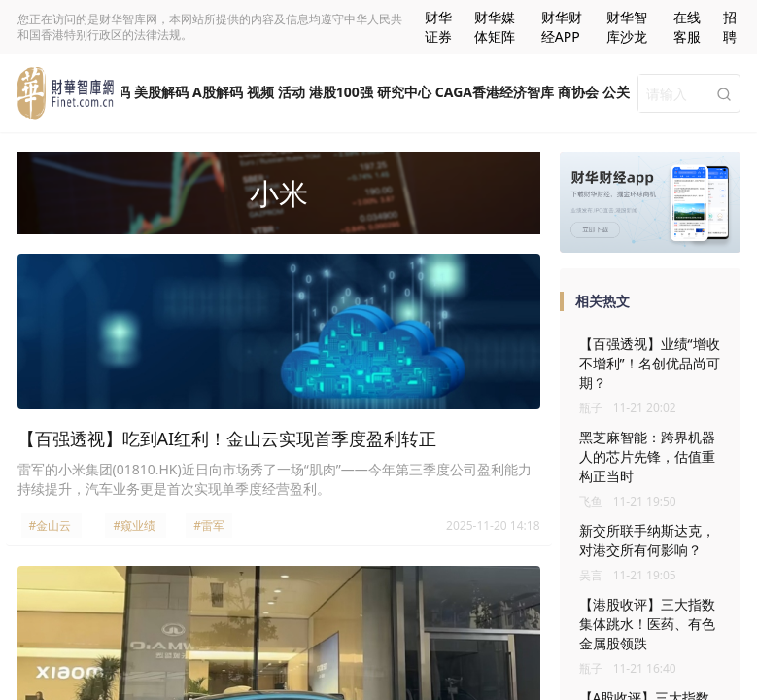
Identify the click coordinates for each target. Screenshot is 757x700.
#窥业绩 (134, 525)
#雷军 (209, 525)
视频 (260, 92)
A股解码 (218, 92)
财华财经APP (562, 27)
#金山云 (51, 525)
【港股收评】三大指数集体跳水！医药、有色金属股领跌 (647, 624)
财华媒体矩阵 (495, 27)
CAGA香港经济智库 (495, 92)
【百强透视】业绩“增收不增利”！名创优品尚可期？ (650, 363)
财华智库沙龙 (627, 27)
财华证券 (438, 27)
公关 (616, 92)
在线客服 (687, 27)
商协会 (578, 92)
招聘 (730, 27)
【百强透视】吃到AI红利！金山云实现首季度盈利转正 (227, 438)
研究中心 (404, 92)
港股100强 (341, 92)
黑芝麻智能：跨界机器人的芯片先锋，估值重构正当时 (647, 456)
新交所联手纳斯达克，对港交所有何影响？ (647, 540)
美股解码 (161, 92)
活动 (292, 92)
